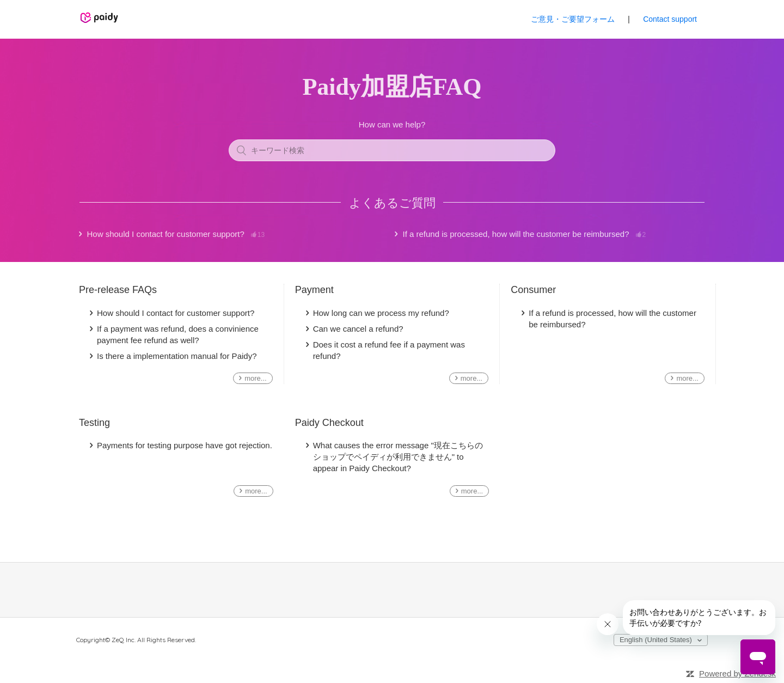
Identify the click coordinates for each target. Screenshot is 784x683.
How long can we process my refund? (381, 313)
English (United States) (657, 640)
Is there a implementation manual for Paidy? (177, 356)
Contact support (670, 19)
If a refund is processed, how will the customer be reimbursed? (525, 234)
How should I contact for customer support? (176, 234)
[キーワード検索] (392, 150)
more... (255, 378)
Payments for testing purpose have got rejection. (185, 445)
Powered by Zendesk (737, 673)
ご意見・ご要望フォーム (573, 19)
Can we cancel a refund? (358, 329)
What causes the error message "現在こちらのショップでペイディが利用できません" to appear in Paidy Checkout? (398, 457)
